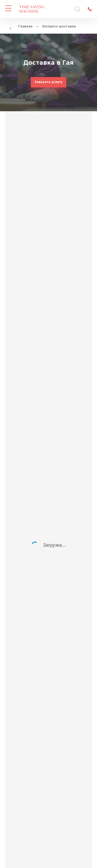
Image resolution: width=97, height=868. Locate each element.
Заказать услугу (48, 82)
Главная (25, 27)
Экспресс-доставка (59, 27)
